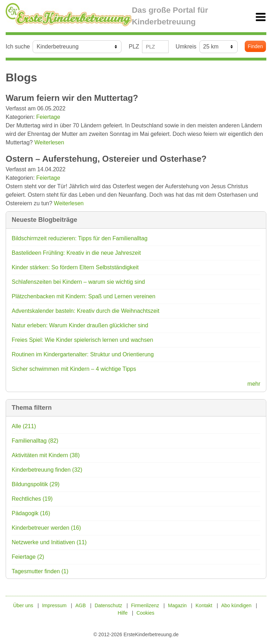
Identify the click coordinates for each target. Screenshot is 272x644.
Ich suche (18, 47)
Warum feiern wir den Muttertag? (72, 98)
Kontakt (204, 605)
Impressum (54, 605)
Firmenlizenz (145, 605)
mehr (254, 384)
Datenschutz (108, 605)
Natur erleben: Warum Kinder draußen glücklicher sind (80, 325)
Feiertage (48, 117)
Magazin (177, 605)
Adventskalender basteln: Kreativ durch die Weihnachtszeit (86, 311)
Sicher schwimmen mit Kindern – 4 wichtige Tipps (74, 369)
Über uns (23, 605)
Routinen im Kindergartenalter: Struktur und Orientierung (83, 354)
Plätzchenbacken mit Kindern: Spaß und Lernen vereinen (84, 296)
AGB (81, 605)
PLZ (134, 47)
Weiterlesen (49, 142)
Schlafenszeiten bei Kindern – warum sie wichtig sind (78, 282)
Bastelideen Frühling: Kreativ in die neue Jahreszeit (76, 253)
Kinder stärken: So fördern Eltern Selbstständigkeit (75, 267)
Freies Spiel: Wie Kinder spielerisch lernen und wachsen (82, 340)
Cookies (145, 613)
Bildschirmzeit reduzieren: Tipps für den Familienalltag (80, 238)
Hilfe (123, 613)
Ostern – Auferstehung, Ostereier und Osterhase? (106, 159)
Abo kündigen (236, 605)
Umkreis (186, 47)
